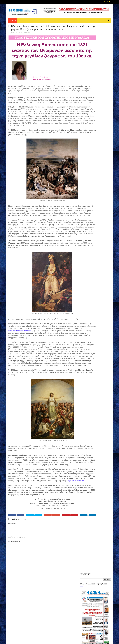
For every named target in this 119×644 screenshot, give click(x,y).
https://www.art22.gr (52, 549)
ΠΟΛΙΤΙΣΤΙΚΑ (26, 45)
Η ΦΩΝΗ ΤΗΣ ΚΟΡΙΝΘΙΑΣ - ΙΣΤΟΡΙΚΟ (23, 2)
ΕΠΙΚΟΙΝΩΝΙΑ (36, 2)
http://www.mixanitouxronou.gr (21, 379)
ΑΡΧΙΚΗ (10, 2)
